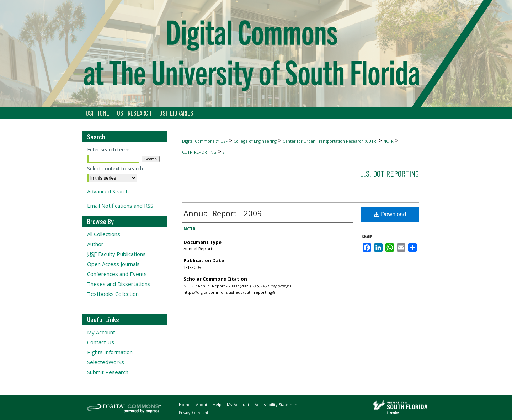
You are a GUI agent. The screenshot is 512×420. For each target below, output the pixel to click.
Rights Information (110, 352)
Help (218, 405)
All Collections (104, 234)
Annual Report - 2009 (223, 213)
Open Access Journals (113, 264)
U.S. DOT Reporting (389, 173)
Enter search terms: (110, 150)
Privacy (185, 413)
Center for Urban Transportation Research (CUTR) (330, 141)
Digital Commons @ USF (205, 141)
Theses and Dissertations (119, 284)
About (202, 405)
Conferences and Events (117, 274)
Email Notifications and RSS (120, 206)
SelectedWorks (106, 362)
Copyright (200, 413)
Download (390, 214)
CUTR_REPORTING (199, 152)
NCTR (388, 141)
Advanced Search (108, 191)
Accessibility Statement (277, 405)
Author (95, 244)
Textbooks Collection (113, 294)
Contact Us (101, 342)
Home (185, 405)
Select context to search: (116, 168)
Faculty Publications (116, 254)
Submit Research (108, 372)
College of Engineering (255, 141)
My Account (101, 332)
